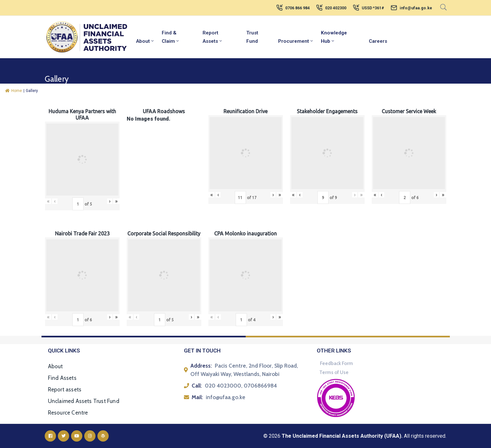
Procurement (296, 41)
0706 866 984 (297, 8)
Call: (197, 386)
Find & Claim (171, 37)
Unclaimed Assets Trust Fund (84, 401)
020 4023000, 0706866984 (241, 386)
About (145, 41)
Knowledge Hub (334, 37)
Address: (201, 366)
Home (14, 91)
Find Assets (62, 378)
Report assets (65, 389)
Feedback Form (336, 363)
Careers (378, 41)
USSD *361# (373, 8)
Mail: (197, 397)
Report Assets (213, 37)
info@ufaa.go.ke (416, 8)
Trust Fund (252, 37)
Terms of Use (334, 372)
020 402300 (336, 8)
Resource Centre (68, 413)
